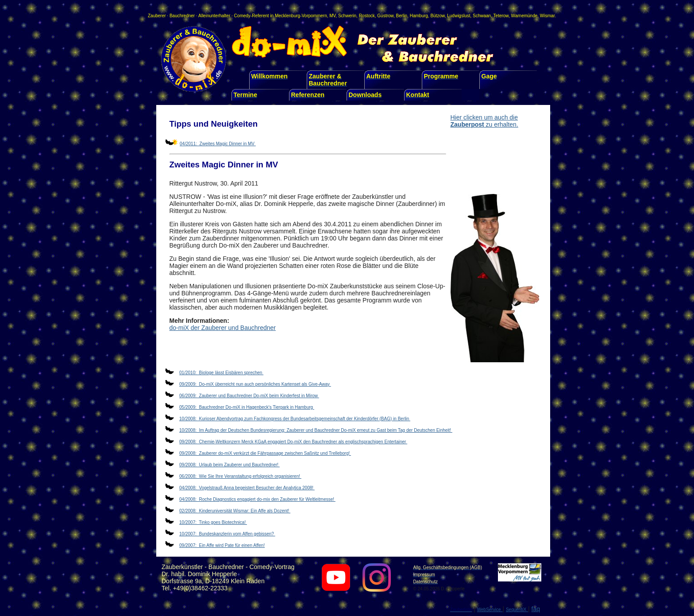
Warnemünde (524, 16)
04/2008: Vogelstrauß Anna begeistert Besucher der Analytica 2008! (247, 488)
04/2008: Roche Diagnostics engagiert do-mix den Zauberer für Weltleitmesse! (257, 499)
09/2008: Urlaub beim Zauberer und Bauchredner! (229, 465)
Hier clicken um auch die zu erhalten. (484, 121)
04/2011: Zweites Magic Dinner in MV (218, 144)
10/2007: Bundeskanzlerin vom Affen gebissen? (227, 534)
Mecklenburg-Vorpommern (301, 16)
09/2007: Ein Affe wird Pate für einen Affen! (222, 545)
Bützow (437, 16)
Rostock (367, 16)
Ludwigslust (459, 16)
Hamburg (419, 16)
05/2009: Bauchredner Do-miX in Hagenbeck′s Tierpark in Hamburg (247, 407)
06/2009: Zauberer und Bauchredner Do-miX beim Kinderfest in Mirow (249, 396)
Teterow (501, 16)
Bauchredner (182, 16)
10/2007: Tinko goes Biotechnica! (213, 522)
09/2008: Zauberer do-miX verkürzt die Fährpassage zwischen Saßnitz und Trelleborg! (265, 453)
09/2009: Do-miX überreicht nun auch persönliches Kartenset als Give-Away (255, 384)
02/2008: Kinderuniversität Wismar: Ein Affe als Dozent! (235, 511)
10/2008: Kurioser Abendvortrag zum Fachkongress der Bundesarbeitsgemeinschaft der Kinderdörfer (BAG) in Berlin (295, 419)
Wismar (547, 16)
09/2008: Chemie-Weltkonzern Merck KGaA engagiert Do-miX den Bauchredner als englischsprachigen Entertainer (293, 442)
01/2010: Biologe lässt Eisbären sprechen (221, 373)
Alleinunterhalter (214, 16)
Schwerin (347, 16)
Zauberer (157, 16)
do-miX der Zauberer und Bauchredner (223, 328)
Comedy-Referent (252, 16)
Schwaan (482, 16)
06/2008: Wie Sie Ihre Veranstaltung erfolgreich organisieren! (240, 476)
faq (536, 609)
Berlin (402, 16)
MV (332, 16)
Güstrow (385, 16)
